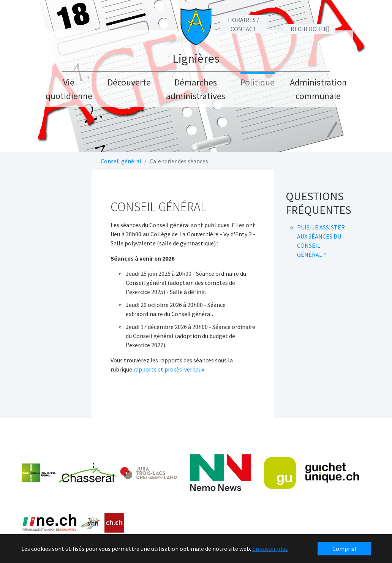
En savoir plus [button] (270, 549)
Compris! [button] (344, 549)
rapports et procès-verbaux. (169, 369)
